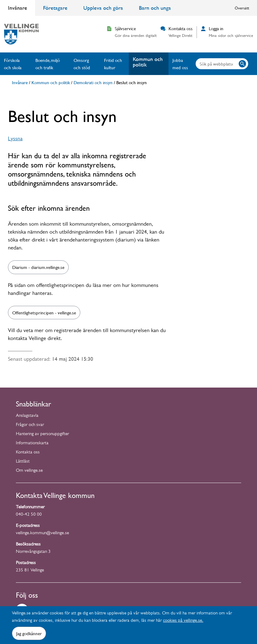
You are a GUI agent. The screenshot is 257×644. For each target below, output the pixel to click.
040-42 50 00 (29, 515)
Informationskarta (32, 444)
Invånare (18, 8)
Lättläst (23, 462)
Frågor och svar (30, 425)
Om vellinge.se (29, 471)
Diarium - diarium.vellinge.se (38, 267)
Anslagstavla (27, 416)
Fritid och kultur (113, 64)
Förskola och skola (13, 64)
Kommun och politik (148, 62)
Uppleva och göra (103, 8)
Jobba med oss (180, 64)
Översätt (242, 8)
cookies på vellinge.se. (183, 621)
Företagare (55, 8)
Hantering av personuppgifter (42, 434)
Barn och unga (155, 8)
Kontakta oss (28, 453)
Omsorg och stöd (82, 64)
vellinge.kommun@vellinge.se (42, 533)
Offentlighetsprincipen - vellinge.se (44, 313)
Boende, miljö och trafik (48, 64)
